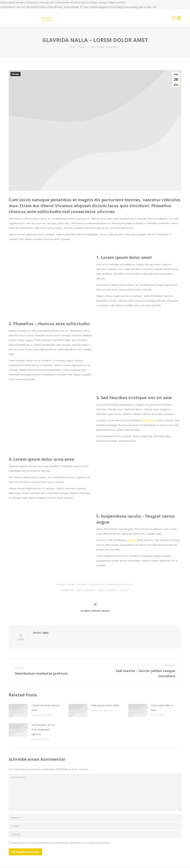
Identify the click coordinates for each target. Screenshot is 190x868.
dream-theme (90, 590)
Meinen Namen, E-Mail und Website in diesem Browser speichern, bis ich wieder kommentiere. (61, 843)
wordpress (124, 590)
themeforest (112, 590)
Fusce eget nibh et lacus (162, 708)
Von (82, 584)
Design (15, 74)
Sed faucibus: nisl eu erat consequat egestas (43, 729)
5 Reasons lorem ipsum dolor (45, 708)
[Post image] (18, 711)
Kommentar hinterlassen (121, 584)
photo (101, 590)
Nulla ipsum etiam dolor (105, 705)
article (79, 590)
